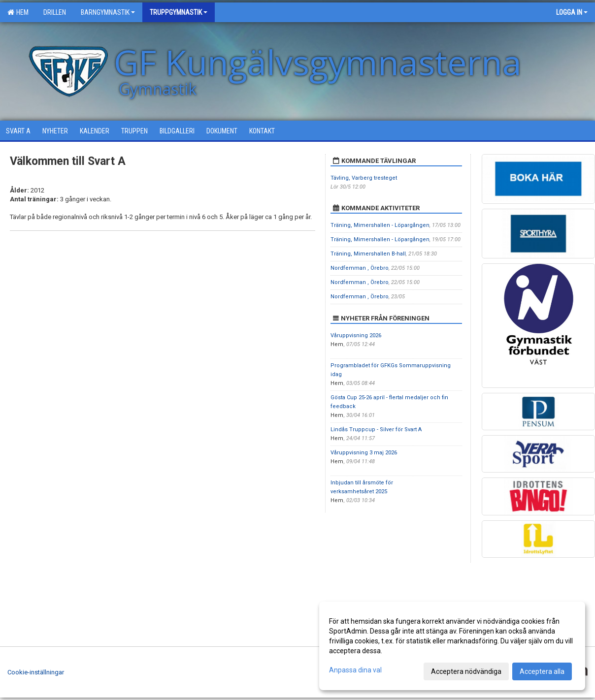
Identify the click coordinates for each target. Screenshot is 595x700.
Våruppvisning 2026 (356, 335)
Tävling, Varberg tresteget (364, 178)
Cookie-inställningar (36, 672)
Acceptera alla (542, 671)
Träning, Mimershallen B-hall (368, 254)
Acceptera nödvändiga (466, 671)
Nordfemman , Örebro (360, 268)
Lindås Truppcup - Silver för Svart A (376, 430)
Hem (18, 12)
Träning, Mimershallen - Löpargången (380, 225)
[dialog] (452, 646)
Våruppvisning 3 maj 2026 (364, 453)
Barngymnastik (108, 12)
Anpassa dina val (355, 670)
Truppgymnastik (179, 12)
